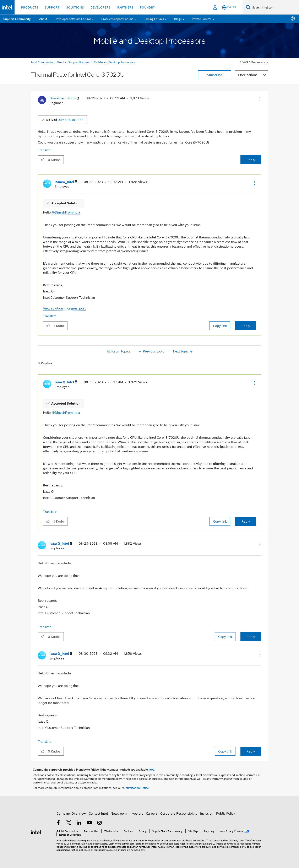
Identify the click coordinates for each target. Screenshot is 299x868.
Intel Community (42, 62)
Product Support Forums (73, 62)
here (151, 769)
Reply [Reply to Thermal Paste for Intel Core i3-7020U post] (251, 160)
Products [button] (30, 7)
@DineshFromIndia (66, 212)
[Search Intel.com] (275, 7)
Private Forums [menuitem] (202, 19)
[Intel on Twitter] (69, 823)
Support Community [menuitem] (17, 19)
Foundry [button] (148, 7)
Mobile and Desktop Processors (115, 62)
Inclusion (207, 813)
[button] (260, 99)
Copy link (220, 326)
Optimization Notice (136, 788)
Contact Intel (98, 813)
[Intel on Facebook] (58, 823)
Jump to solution (65, 120)
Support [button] (52, 7)
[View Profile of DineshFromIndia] (64, 98)
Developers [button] (101, 7)
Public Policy (226, 813)
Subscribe (215, 75)
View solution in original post (64, 308)
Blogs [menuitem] (178, 19)
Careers (152, 813)
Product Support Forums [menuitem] (117, 19)
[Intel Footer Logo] (36, 832)
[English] (229, 7)
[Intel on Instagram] (99, 823)
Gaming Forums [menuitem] (154, 19)
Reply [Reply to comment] (246, 326)
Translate (45, 150)
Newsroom (119, 813)
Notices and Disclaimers (199, 843)
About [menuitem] (43, 19)
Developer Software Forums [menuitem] (73, 19)
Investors (136, 813)
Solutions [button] (75, 7)
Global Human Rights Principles (176, 847)
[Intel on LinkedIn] (79, 823)
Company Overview (71, 813)
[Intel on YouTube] (89, 823)
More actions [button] (248, 75)
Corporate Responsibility (179, 813)
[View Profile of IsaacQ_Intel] (66, 182)
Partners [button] (125, 7)
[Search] (248, 7)
